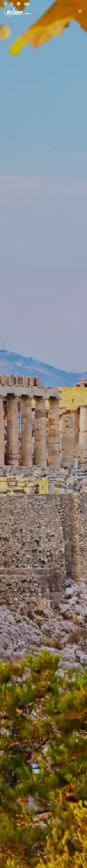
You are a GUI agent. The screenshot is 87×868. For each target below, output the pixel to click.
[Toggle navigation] (80, 11)
